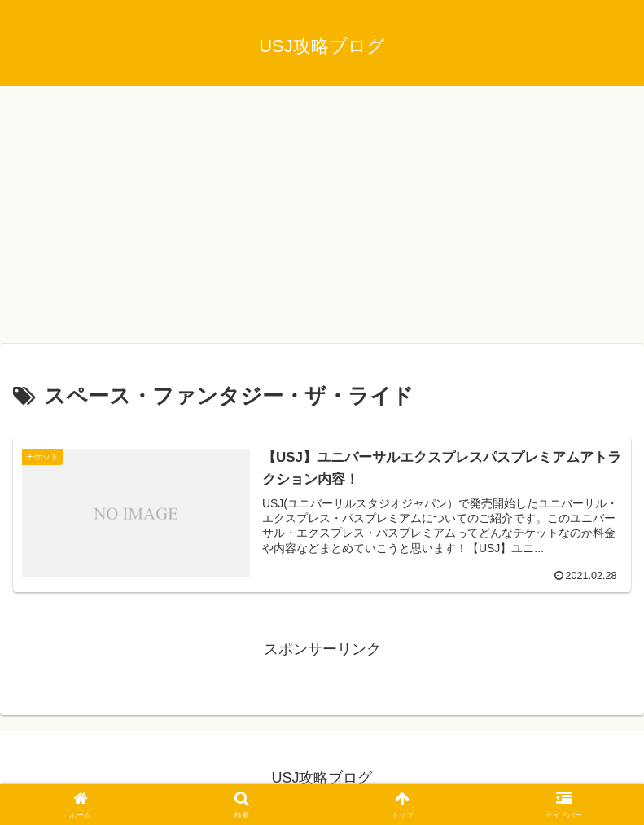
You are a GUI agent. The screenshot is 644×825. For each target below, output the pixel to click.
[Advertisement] (322, 220)
